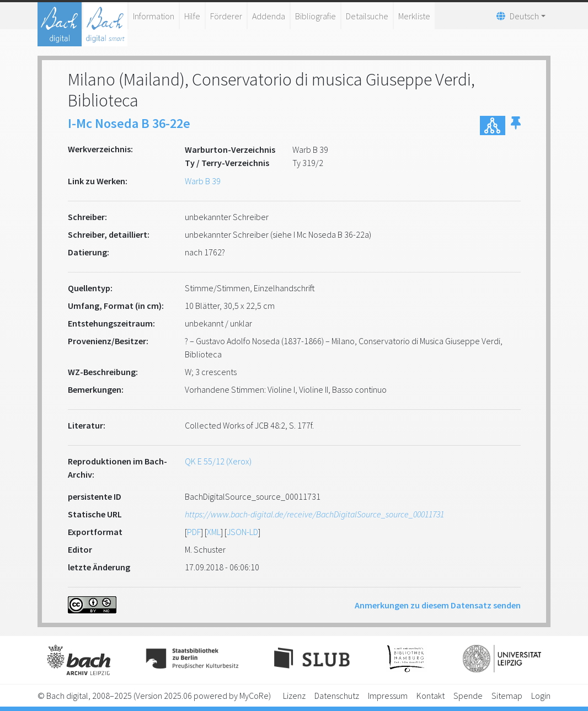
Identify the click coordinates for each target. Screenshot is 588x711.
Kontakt (431, 696)
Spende (468, 696)
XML (214, 532)
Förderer (226, 16)
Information (154, 16)
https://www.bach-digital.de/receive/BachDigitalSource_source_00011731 (314, 514)
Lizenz (294, 696)
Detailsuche (367, 16)
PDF (194, 532)
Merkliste (414, 16)
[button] (516, 125)
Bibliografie (316, 16)
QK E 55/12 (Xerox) (218, 461)
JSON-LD (242, 532)
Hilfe (192, 16)
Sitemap (507, 696)
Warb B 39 (203, 181)
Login (541, 696)
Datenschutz (337, 696)
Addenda (269, 16)
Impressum (388, 696)
